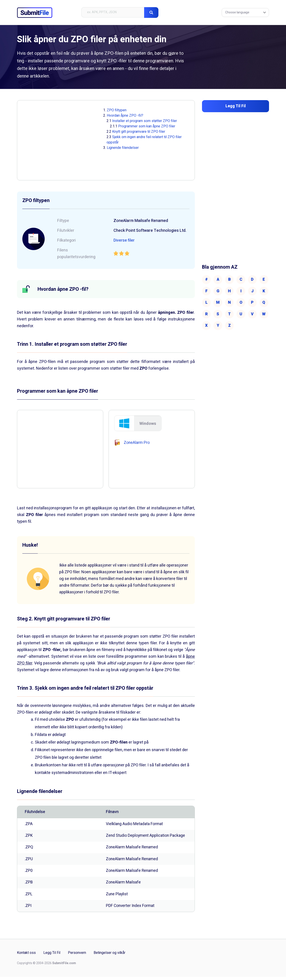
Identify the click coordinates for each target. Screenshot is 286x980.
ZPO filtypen (117, 110)
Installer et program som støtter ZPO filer (145, 121)
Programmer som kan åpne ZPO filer (147, 126)
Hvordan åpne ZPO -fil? (125, 116)
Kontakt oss (26, 956)
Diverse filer (124, 240)
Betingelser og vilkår (109, 956)
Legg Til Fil (52, 956)
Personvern (77, 956)
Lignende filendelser (123, 148)
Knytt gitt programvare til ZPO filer (139, 132)
